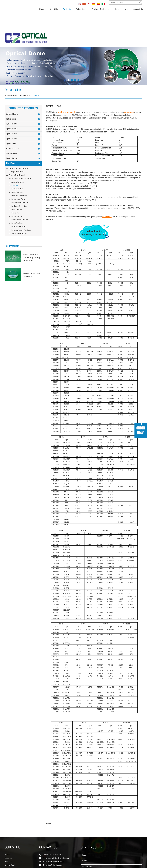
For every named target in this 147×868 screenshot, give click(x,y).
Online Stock (81, 9)
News (117, 9)
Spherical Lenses (12, 81)
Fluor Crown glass (17, 156)
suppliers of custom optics (67, 79)
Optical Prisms (11, 100)
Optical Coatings (12, 125)
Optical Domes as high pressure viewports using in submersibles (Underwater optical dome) (32, 225)
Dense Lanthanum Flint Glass (21, 197)
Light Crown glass (17, 159)
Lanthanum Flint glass (19, 193)
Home (42, 9)
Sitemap (8, 860)
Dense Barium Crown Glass (20, 169)
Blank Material (24, 62)
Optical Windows (12, 96)
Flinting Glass (16, 180)
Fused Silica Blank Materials (18, 135)
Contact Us (138, 9)
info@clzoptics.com (55, 832)
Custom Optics (12, 120)
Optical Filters (11, 110)
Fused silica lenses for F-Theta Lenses (32, 242)
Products (67, 9)
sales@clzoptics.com (56, 828)
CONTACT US (48, 814)
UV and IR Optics (12, 115)
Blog (126, 9)
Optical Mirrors (12, 105)
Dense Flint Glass (17, 190)
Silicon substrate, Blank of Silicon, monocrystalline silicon (20, 147)
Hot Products (12, 213)
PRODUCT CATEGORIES (23, 75)
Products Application (100, 9)
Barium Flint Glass (17, 183)
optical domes (129, 79)
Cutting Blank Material (16, 138)
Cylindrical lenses (12, 91)
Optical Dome (11, 86)
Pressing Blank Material (17, 142)
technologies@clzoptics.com (59, 825)
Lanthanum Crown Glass (19, 173)
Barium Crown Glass (18, 166)
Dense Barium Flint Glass (20, 186)
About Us (54, 9)
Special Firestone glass (19, 200)
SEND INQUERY (92, 814)
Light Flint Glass (17, 176)
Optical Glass (16, 57)
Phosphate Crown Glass (19, 162)
